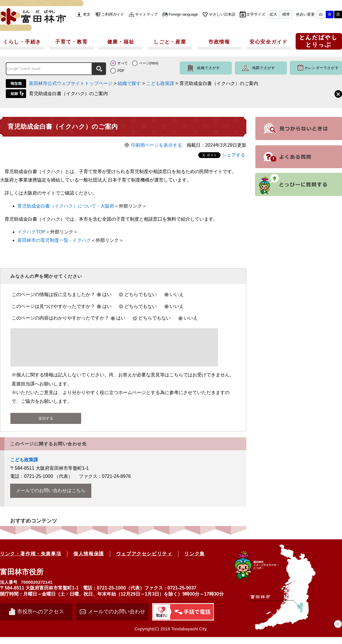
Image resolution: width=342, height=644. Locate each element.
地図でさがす (264, 68)
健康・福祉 (121, 42)
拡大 (273, 14)
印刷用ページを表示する (157, 145)
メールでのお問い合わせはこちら (51, 497)
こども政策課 (160, 83)
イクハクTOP (31, 232)
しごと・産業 (170, 42)
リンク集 (194, 561)
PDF (121, 71)
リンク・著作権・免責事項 (31, 561)
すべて (123, 63)
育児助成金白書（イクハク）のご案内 (68, 94)
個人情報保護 (89, 561)
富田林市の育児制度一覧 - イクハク (54, 240)
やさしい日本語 (222, 14)
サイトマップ (146, 14)
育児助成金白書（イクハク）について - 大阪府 (66, 206)
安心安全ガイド (269, 42)
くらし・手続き (22, 42)
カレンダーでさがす (322, 68)
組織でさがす (209, 68)
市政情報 (219, 42)
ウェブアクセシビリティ (144, 561)
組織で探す (129, 83)
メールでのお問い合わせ (117, 618)
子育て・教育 (71, 42)
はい (107, 294)
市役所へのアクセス (41, 618)
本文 (87, 14)
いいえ (177, 294)
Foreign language (183, 14)
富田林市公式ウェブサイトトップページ (71, 83)
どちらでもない (141, 294)
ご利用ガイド (113, 14)
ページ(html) (149, 63)
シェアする (234, 155)
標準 (286, 14)
